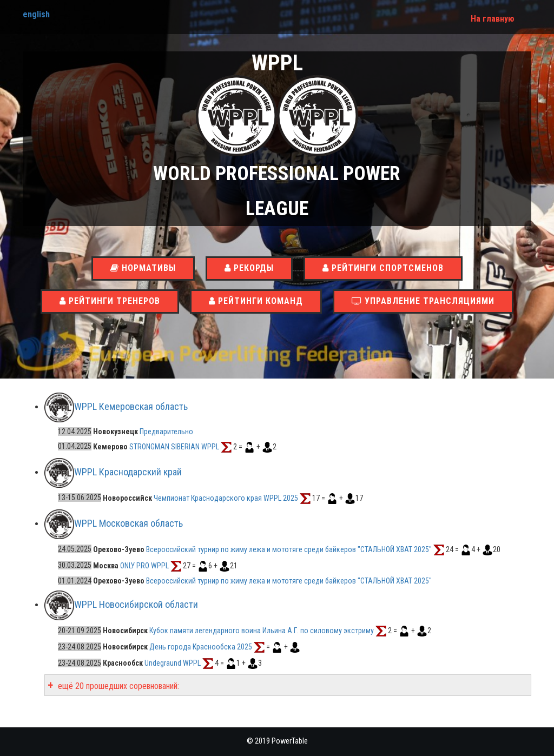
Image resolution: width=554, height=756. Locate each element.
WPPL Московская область (128, 523)
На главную (493, 19)
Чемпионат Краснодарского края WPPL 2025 (226, 498)
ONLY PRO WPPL (144, 565)
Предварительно (166, 432)
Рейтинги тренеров (110, 301)
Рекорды (249, 268)
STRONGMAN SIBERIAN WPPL (174, 446)
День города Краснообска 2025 (201, 647)
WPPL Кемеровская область (131, 406)
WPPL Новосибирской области (136, 604)
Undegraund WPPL (173, 663)
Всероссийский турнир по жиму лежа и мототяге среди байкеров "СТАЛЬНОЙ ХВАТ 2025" (289, 549)
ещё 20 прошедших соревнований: (117, 686)
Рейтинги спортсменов (383, 268)
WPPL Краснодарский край (128, 472)
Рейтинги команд (256, 301)
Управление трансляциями (423, 301)
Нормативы (143, 268)
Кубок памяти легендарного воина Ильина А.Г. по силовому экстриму (262, 631)
